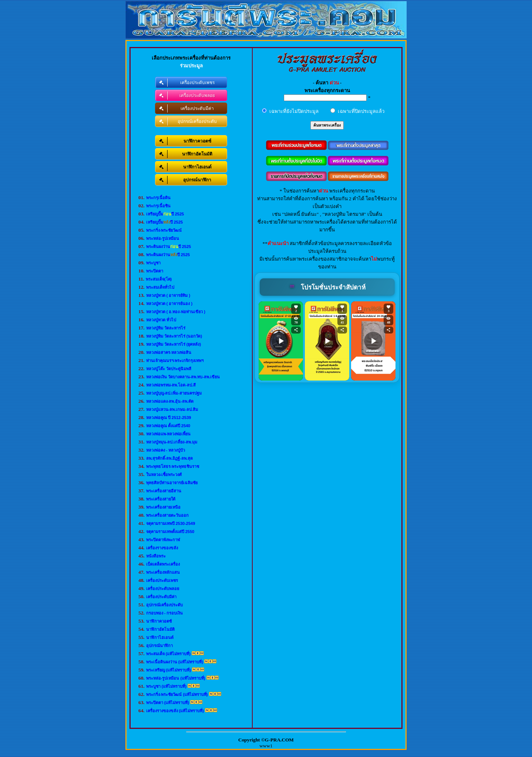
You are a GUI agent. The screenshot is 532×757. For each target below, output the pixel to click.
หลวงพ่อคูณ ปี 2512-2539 (169, 418)
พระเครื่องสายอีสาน (164, 491)
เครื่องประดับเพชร (162, 580)
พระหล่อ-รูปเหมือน (163, 238)
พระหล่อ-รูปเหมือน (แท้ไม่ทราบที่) (176, 678)
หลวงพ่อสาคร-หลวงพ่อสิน (169, 352)
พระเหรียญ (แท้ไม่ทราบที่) (169, 670)
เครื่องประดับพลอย (163, 589)
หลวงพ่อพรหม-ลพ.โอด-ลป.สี (171, 385)
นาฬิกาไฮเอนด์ (160, 637)
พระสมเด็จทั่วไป (160, 287)
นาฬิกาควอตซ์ (159, 621)
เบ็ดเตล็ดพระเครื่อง (163, 564)
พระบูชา (153, 263)
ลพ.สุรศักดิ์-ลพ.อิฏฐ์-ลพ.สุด (170, 458)
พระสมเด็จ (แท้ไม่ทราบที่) (168, 654)
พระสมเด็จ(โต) (159, 279)
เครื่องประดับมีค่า (161, 597)
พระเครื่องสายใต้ (161, 499)
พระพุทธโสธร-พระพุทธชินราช (173, 466)
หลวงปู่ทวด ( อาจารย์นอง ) (169, 304)
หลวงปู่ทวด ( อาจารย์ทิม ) (168, 295)
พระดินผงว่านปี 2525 (169, 247)
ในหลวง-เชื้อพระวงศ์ (164, 475)
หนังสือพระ (156, 556)
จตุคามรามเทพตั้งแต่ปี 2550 (170, 532)
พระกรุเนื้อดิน (158, 198)
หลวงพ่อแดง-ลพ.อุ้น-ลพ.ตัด (170, 401)
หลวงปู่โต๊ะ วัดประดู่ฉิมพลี (169, 369)
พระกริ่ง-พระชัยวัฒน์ (164, 230)
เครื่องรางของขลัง (162, 548)
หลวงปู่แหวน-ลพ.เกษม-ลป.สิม (172, 409)
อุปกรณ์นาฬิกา (159, 646)
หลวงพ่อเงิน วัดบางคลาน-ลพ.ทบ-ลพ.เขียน (183, 377)
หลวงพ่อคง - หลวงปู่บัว (166, 450)
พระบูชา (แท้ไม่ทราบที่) (166, 686)
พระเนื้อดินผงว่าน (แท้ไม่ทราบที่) (175, 662)
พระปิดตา (155, 271)
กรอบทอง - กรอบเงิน (165, 613)
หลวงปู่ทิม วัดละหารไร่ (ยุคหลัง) (174, 344)
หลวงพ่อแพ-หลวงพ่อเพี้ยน (169, 434)
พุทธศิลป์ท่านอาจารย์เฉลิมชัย (172, 483)
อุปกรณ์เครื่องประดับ (164, 605)
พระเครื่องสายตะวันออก (167, 515)
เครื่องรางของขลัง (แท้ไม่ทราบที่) (175, 711)
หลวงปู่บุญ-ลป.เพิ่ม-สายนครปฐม (174, 393)
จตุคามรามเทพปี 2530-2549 (171, 523)
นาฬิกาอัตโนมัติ (160, 629)
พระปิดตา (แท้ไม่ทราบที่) (168, 703)
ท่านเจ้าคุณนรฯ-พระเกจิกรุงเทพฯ (175, 361)
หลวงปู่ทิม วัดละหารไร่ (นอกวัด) (174, 336)
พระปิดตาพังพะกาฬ (163, 540)
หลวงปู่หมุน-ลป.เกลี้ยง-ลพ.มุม (172, 442)
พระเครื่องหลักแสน (163, 572)
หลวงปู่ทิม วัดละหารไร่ (166, 328)
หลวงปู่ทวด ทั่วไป (161, 320)
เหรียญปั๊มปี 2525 (165, 214)
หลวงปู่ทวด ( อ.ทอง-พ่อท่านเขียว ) (176, 312)
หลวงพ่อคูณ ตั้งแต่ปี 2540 (168, 426)
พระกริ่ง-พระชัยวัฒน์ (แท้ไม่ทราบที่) (177, 694)
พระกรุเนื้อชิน (158, 206)
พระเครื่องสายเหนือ (163, 507)
